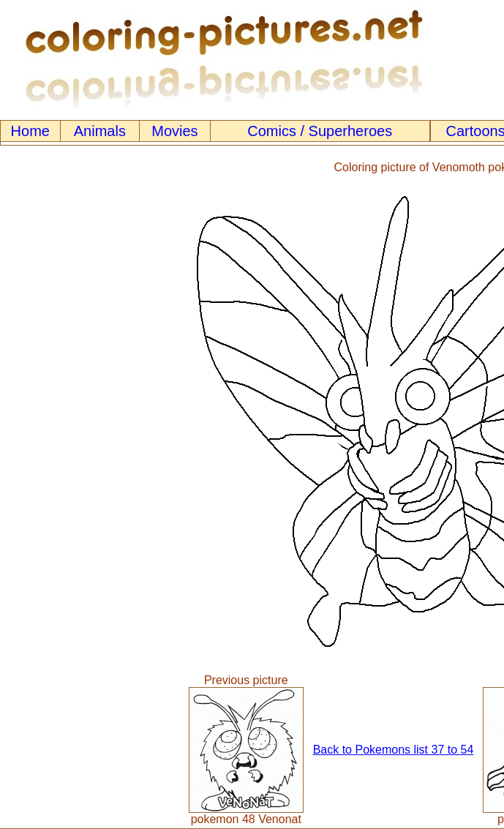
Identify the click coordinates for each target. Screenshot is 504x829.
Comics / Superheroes (320, 131)
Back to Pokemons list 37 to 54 (394, 750)
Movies (174, 131)
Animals (100, 131)
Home (30, 131)
